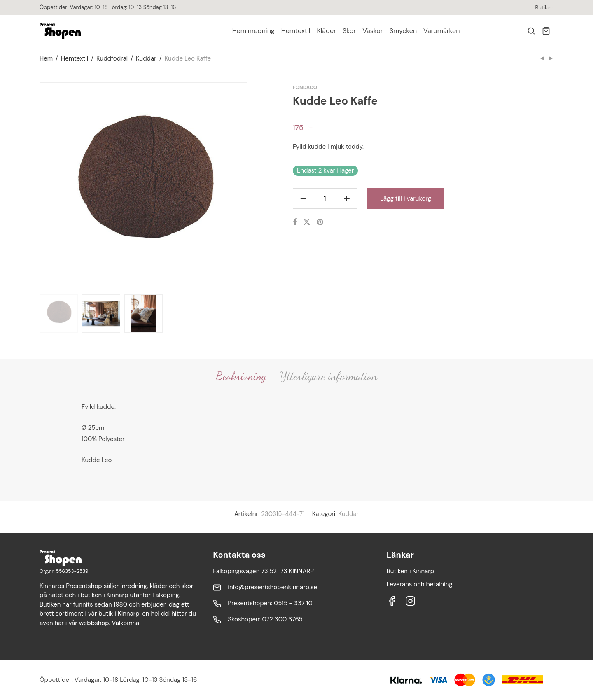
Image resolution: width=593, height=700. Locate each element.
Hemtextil (296, 31)
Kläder (326, 31)
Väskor (372, 31)
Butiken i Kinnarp (411, 571)
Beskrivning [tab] (241, 376)
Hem (46, 58)
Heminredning (253, 31)
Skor (349, 31)
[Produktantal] (325, 198)
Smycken (403, 31)
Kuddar (146, 58)
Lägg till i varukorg (406, 198)
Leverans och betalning (420, 584)
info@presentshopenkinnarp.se (272, 587)
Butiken (544, 8)
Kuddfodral (112, 58)
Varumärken (441, 31)
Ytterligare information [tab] (328, 376)
